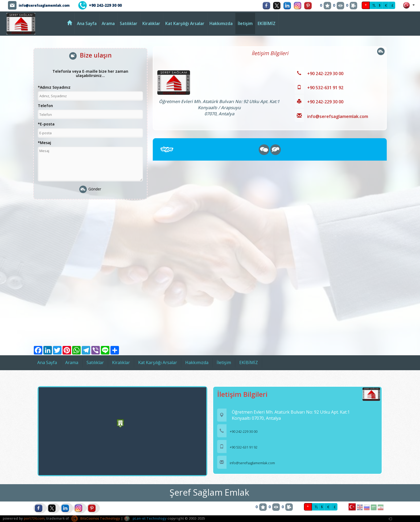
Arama (108, 23)
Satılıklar (129, 23)
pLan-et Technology (145, 518)
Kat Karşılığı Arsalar (185, 23)
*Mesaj (44, 143)
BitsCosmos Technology (96, 518)
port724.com (34, 518)
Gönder (90, 190)
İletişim (245, 23)
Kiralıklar (151, 23)
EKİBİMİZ (267, 23)
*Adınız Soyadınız (54, 87)
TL (374, 5)
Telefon (45, 106)
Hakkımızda (221, 23)
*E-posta (46, 124)
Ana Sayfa (87, 23)
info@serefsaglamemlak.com (47, 5)
